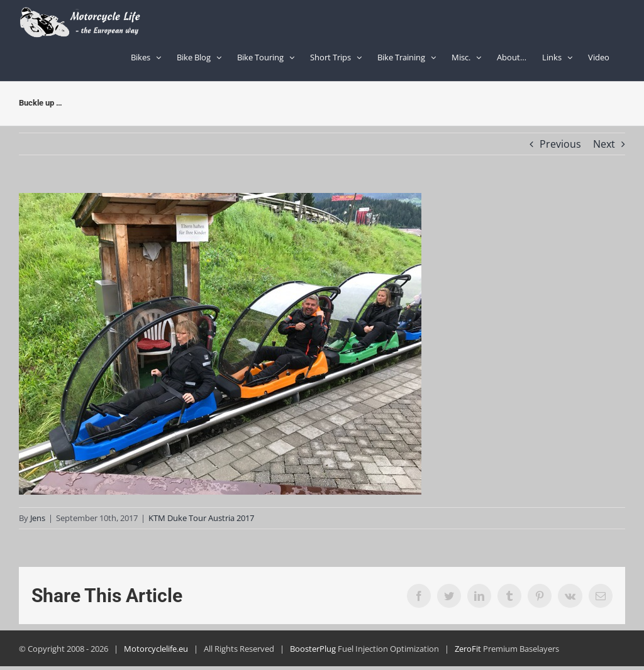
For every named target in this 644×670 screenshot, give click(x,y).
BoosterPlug (313, 649)
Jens (38, 518)
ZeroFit (468, 649)
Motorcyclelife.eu (156, 649)
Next (604, 144)
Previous (560, 144)
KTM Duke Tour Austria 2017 (201, 518)
